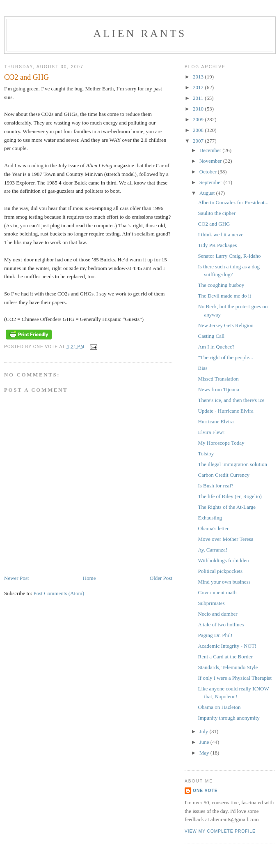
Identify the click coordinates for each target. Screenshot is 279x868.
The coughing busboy (221, 285)
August (208, 193)
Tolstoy (206, 454)
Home (89, 578)
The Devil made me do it (224, 296)
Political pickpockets (220, 571)
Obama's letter (213, 528)
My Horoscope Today (221, 443)
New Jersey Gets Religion (225, 325)
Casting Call (211, 336)
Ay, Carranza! (213, 550)
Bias (202, 368)
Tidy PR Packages (217, 245)
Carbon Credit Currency (224, 475)
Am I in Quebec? (216, 347)
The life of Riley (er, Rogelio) (230, 496)
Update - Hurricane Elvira (225, 411)
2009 (199, 119)
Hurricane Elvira (216, 421)
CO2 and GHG (214, 224)
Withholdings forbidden (223, 560)
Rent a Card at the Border (225, 657)
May (205, 753)
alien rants (140, 33)
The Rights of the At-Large (227, 507)
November (211, 161)
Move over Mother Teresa (225, 539)
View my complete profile (220, 831)
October (209, 172)
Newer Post (16, 578)
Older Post (161, 578)
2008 (199, 130)
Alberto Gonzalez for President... (233, 202)
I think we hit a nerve (221, 234)
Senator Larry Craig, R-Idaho (229, 256)
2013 (199, 77)
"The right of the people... (225, 357)
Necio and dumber (217, 614)
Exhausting (210, 518)
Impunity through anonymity (229, 718)
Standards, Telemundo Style (228, 667)
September (212, 182)
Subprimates (211, 603)
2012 (199, 87)
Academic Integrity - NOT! (227, 646)
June (205, 742)
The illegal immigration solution (232, 464)
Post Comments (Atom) (59, 593)
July (205, 731)
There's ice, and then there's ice (231, 400)
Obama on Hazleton (219, 707)
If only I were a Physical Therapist (235, 678)
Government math (217, 592)
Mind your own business (224, 582)
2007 (199, 141)
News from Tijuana (218, 389)
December (211, 150)
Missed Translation (218, 379)
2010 (199, 109)
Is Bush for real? (215, 486)
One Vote (205, 791)
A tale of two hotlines (221, 624)
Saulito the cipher (217, 213)
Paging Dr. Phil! (215, 635)
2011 (199, 98)
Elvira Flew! (211, 432)
